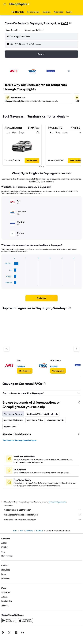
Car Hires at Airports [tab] (13, 414)
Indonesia (30, 531)
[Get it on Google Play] (9, 620)
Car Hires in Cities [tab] (35, 420)
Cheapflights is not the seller (43, 510)
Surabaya (39, 531)
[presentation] (70, 23)
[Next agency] (76, 349)
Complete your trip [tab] (56, 420)
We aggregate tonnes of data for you (43, 515)
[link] (42, 298)
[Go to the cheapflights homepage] (20, 4)
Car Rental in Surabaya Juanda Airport (20, 440)
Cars (15, 531)
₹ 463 (64, 23)
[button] (5, 4)
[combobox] (13, 30)
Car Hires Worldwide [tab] (13, 420)
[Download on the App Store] (25, 620)
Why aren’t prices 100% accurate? (43, 520)
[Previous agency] (7, 349)
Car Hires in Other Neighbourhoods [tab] (42, 414)
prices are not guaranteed (57, 502)
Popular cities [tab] (10, 426)
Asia (21, 531)
